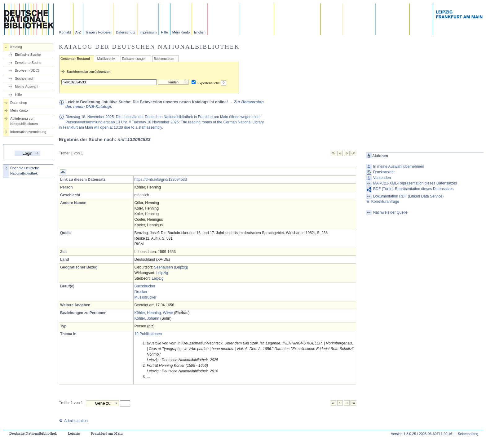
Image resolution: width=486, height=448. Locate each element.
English (200, 32)
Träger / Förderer (98, 32)
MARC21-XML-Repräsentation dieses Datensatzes (415, 183)
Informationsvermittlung (28, 132)
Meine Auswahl (27, 86)
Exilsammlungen (134, 59)
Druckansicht (384, 172)
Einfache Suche (28, 55)
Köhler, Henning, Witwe (154, 313)
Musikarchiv (106, 59)
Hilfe (164, 32)
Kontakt (65, 32)
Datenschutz (126, 32)
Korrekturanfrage (383, 202)
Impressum (148, 32)
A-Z (78, 32)
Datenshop (19, 103)
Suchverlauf (24, 78)
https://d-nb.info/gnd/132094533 (161, 180)
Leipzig (162, 273)
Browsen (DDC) (27, 70)
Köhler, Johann (147, 318)
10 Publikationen (148, 334)
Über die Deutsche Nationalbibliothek (25, 171)
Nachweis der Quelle (390, 212)
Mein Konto (181, 32)
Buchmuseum (164, 59)
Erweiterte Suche (28, 63)
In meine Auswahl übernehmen (399, 166)
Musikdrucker (146, 297)
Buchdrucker (145, 286)
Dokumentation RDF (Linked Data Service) (408, 196)
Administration (73, 421)
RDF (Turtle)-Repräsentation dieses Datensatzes (413, 189)
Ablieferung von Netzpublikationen (24, 121)
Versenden (382, 178)
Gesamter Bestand (75, 59)
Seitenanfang (468, 434)
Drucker (141, 292)
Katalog (16, 47)
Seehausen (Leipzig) (171, 267)
